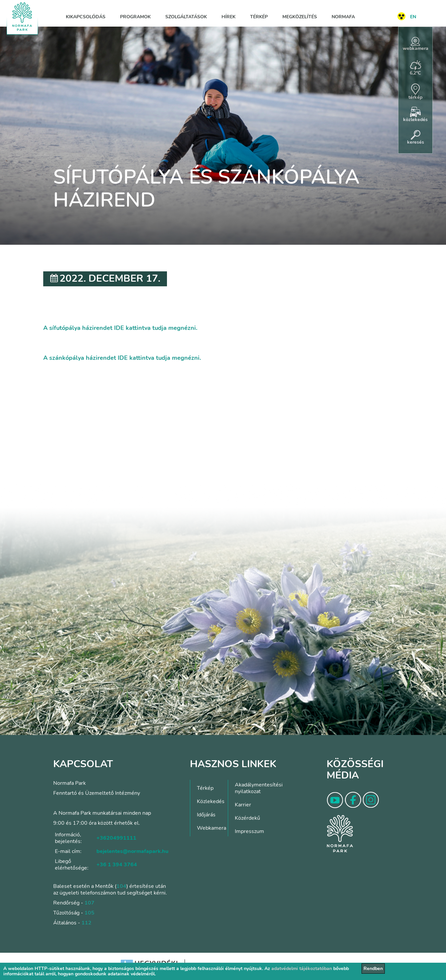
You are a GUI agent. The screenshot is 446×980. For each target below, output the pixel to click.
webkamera (416, 44)
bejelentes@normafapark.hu (132, 851)
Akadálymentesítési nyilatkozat (259, 788)
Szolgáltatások (186, 17)
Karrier (243, 805)
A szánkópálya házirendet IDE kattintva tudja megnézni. (122, 358)
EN (413, 17)
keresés (416, 138)
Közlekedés (211, 801)
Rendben (373, 969)
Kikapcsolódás (86, 17)
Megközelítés (300, 17)
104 (121, 886)
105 (89, 913)
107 (89, 903)
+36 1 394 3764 (117, 865)
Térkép (259, 17)
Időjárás (206, 815)
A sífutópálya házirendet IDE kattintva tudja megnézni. (120, 328)
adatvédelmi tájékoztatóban (302, 969)
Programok (135, 17)
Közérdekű (247, 818)
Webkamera (212, 828)
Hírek (228, 17)
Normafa (343, 17)
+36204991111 (116, 838)
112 (86, 923)
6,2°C (415, 68)
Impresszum (249, 831)
